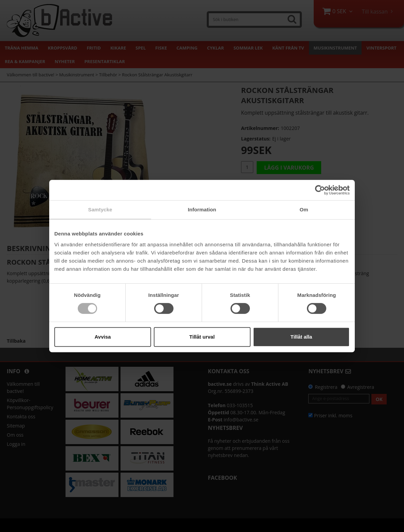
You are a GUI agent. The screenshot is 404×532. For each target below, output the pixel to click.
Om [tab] (304, 210)
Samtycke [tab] (100, 210)
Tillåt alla (301, 337)
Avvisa (103, 337)
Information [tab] (202, 210)
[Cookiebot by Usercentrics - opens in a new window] (320, 190)
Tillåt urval (202, 337)
